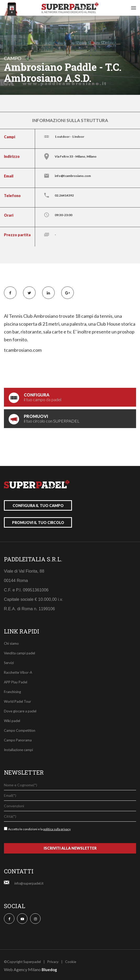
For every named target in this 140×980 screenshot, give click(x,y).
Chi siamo (11, 643)
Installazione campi (18, 750)
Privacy (53, 962)
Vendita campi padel (19, 653)
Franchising (12, 692)
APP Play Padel (16, 682)
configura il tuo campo (38, 506)
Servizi (9, 663)
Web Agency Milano (22, 969)
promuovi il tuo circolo (38, 523)
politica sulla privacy (57, 829)
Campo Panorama (18, 740)
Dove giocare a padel (20, 711)
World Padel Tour (18, 701)
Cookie (71, 962)
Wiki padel (12, 721)
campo (13, 58)
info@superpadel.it (29, 883)
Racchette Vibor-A (18, 672)
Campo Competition (20, 730)
